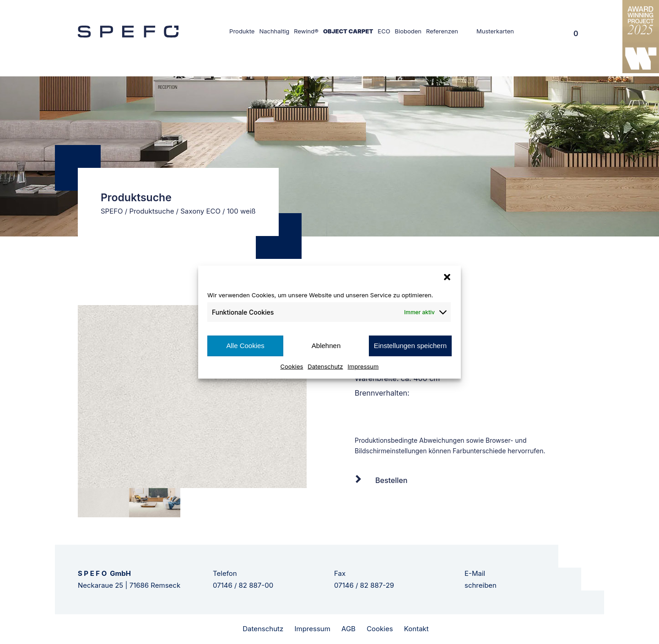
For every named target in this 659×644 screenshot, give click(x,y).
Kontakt (416, 629)
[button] (447, 277)
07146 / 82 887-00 (243, 585)
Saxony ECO (200, 211)
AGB (348, 629)
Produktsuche (151, 211)
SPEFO (112, 211)
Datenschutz (325, 366)
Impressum (363, 366)
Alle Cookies (245, 346)
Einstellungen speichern (410, 346)
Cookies (292, 366)
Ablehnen (326, 346)
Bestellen (391, 480)
